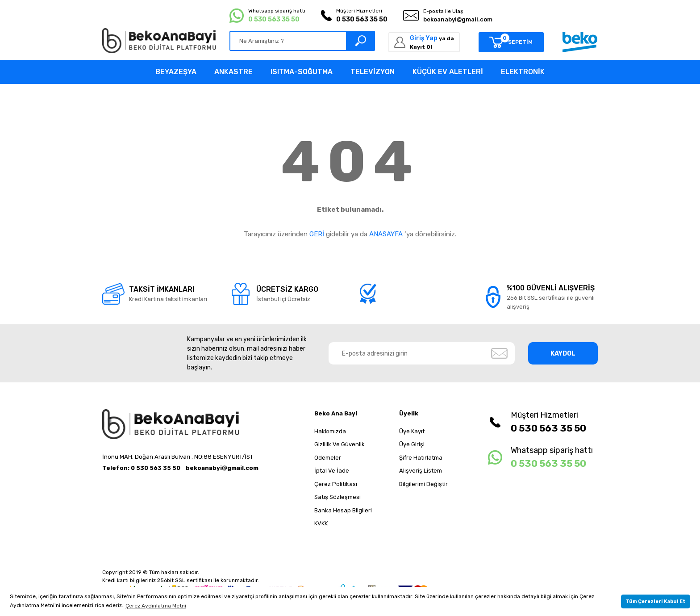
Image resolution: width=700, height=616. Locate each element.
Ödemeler (328, 458)
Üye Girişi (412, 444)
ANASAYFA (386, 234)
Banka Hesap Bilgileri (343, 510)
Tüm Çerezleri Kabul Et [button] (656, 601)
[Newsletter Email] (422, 353)
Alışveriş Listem (421, 471)
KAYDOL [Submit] (563, 354)
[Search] (302, 41)
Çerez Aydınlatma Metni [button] (156, 606)
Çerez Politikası (336, 484)
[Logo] (159, 41)
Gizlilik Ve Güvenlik (340, 444)
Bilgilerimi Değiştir (423, 484)
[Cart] (511, 42)
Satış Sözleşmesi (337, 497)
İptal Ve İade (332, 471)
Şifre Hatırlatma (421, 458)
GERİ (317, 234)
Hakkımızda (330, 431)
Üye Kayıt (412, 431)
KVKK (321, 523)
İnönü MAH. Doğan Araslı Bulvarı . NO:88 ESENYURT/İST (178, 457)
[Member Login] (424, 42)
